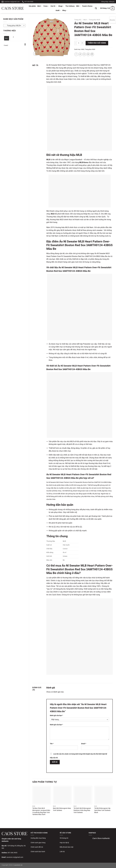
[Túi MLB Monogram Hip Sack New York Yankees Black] (104, 795)
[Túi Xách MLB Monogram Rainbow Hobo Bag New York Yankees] (83, 795)
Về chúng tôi (64, 838)
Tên (52, 744)
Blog (65, 10)
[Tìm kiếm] (96, 8)
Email (84, 744)
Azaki (58, 10)
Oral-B (54, 6)
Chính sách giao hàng (38, 843)
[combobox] (14, 26)
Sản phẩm (32, 6)
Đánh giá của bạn (56, 716)
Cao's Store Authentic (101, 838)
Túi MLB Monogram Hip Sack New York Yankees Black (102, 810)
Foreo (46, 6)
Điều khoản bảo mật (67, 847)
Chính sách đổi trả (37, 847)
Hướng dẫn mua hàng (38, 838)
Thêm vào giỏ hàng (97, 43)
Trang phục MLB (94, 20)
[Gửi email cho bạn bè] (84, 54)
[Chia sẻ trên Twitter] (80, 54)
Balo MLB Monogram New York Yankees (62, 809)
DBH (78, 6)
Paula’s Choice (87, 6)
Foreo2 (6, 45)
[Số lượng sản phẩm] (79, 43)
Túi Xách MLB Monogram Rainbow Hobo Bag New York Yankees (82, 810)
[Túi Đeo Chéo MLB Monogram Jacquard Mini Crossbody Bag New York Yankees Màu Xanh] (42, 795)
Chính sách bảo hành (38, 852)
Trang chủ (78, 20)
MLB (40, 6)
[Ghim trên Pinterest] (88, 54)
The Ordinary (70, 6)
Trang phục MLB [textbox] (13, 26)
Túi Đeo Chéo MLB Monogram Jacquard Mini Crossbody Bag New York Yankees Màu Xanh (41, 811)
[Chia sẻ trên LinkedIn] (92, 54)
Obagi (61, 6)
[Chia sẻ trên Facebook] (76, 54)
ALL (7, 38)
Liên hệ (62, 852)
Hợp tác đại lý (64, 843)
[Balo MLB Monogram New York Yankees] (62, 795)
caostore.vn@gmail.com (15, 857)
